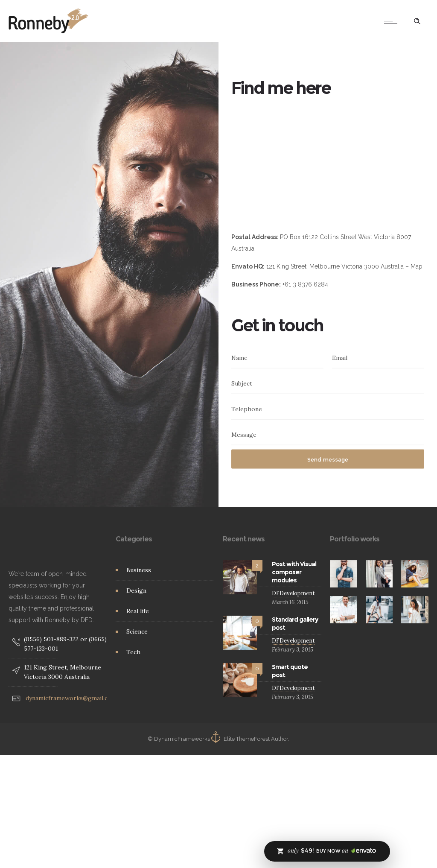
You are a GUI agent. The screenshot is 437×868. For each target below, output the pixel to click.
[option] (344, 574)
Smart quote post (290, 671)
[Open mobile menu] (393, 21)
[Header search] (417, 21)
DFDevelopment (293, 593)
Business (139, 570)
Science (137, 631)
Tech (133, 652)
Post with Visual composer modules (294, 572)
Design (136, 590)
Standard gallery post (295, 624)
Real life (138, 611)
